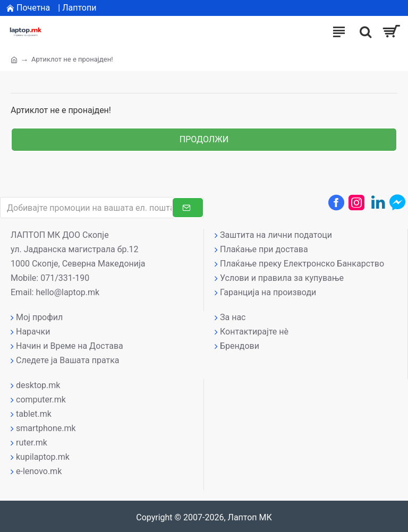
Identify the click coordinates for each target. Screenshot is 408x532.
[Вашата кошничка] (391, 32)
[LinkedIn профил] (378, 202)
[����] (363, 32)
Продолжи (204, 139)
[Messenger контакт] (397, 202)
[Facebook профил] (336, 202)
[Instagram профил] (356, 202)
